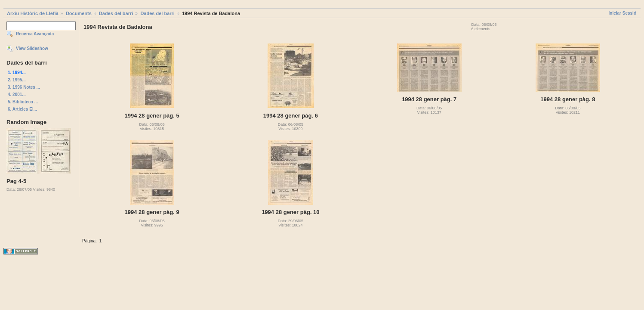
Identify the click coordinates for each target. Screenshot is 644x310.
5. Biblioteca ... (23, 102)
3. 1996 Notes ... (24, 87)
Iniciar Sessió (622, 13)
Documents (79, 13)
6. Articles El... (22, 109)
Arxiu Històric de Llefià (33, 13)
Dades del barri (116, 13)
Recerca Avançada (35, 34)
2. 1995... (17, 80)
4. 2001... (17, 95)
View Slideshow (32, 48)
